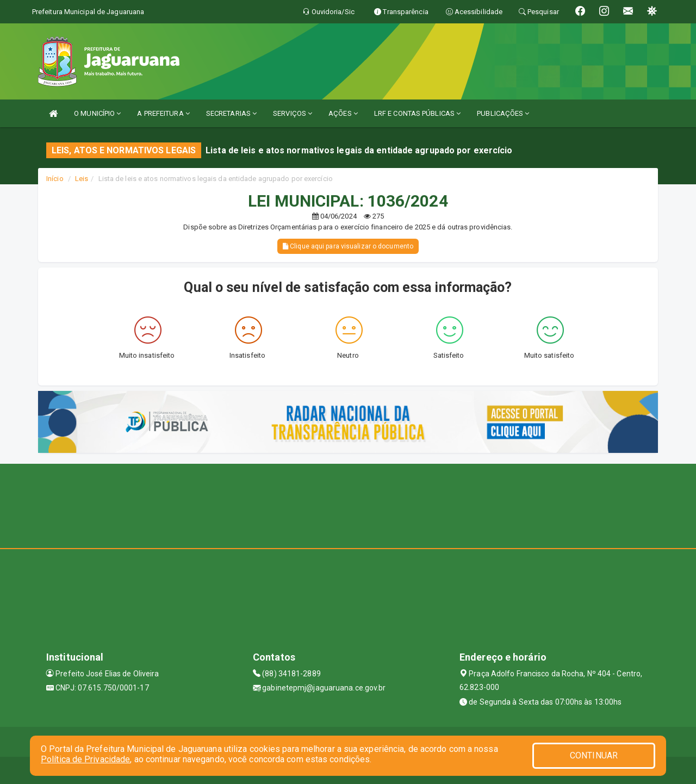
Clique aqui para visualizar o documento (348, 246)
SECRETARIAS (231, 113)
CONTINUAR (594, 755)
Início (55, 179)
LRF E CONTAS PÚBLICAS (417, 113)
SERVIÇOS (293, 113)
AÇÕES (343, 113)
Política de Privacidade (85, 759)
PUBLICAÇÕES (503, 113)
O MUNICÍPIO (97, 113)
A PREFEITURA (163, 113)
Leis (82, 179)
